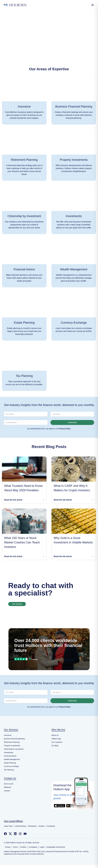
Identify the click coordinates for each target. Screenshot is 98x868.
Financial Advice (10, 756)
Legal (42, 847)
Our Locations (57, 742)
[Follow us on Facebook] (5, 834)
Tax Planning (9, 770)
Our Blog (55, 746)
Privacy (8, 847)
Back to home (49, 42)
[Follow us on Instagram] (20, 834)
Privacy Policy (65, 429)
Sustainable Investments (56, 847)
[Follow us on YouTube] (25, 834)
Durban (42, 826)
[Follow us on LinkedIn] (15, 834)
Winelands (32, 826)
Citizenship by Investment (14, 749)
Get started (17, 604)
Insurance (8, 735)
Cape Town (8, 826)
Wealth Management (12, 759)
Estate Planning (10, 763)
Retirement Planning (12, 742)
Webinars (8, 787)
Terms (15, 847)
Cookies (23, 847)
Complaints (33, 847)
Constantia (51, 826)
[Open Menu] (93, 5)
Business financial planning (14, 739)
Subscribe (72, 422)
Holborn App (56, 739)
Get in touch (9, 784)
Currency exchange (11, 766)
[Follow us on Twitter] (10, 834)
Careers (7, 791)
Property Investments (12, 746)
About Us (55, 735)
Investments (9, 752)
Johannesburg (20, 826)
